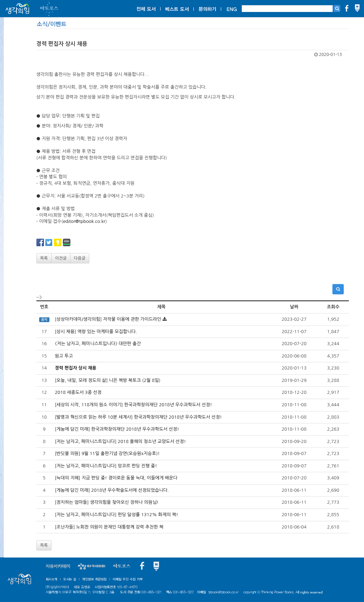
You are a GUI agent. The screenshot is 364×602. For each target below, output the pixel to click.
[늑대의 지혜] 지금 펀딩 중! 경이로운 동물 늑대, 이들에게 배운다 (116, 478)
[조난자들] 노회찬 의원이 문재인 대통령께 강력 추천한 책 (109, 527)
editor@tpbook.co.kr (84, 221)
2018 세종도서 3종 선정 (78, 392)
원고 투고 (64, 356)
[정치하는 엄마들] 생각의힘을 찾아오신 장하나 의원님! (107, 502)
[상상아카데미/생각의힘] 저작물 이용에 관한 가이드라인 (108, 319)
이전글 (61, 258)
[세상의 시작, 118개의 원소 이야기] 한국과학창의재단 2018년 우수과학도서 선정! (134, 405)
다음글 (80, 258)
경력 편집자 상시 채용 (76, 368)
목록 (44, 258)
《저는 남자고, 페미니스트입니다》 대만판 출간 (98, 344)
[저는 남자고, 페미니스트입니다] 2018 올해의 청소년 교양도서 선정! (120, 441)
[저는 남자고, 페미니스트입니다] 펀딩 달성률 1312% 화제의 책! (117, 515)
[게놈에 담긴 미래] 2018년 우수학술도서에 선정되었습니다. (112, 490)
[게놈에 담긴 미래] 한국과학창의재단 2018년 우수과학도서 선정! (117, 429)
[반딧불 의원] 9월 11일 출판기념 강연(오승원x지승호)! (107, 453)
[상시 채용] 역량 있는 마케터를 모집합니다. (96, 332)
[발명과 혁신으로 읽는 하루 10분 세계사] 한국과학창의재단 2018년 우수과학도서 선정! (138, 417)
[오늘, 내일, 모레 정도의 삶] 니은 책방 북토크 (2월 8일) (108, 380)
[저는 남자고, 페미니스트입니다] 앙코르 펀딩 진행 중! (106, 466)
